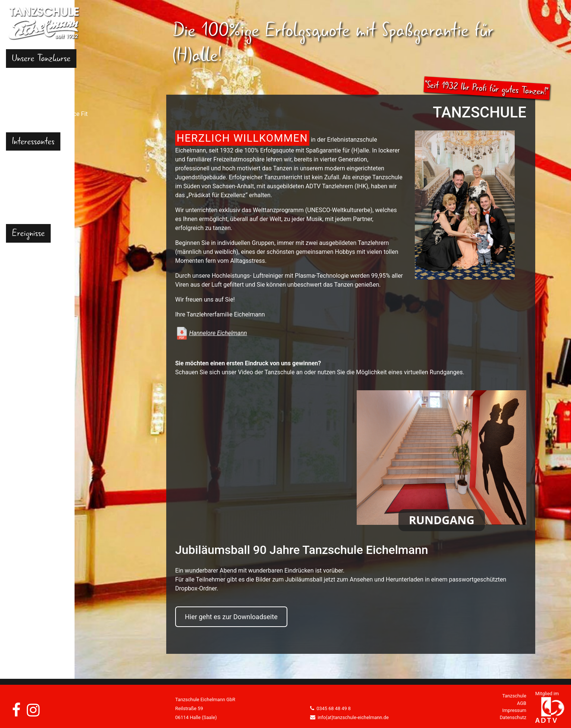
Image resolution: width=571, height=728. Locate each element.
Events (21, 271)
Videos (21, 262)
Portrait (22, 170)
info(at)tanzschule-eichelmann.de (353, 717)
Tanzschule (514, 696)
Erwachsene (28, 96)
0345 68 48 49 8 (334, 708)
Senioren (23, 123)
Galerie (21, 253)
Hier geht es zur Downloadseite (231, 617)
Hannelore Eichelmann (218, 333)
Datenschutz (513, 717)
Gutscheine (27, 179)
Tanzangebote (31, 197)
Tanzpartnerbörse (35, 206)
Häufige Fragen (32, 161)
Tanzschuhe (28, 188)
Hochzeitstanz (31, 105)
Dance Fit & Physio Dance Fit (50, 114)
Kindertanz (26, 78)
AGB (522, 703)
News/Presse (30, 280)
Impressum (514, 710)
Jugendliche (28, 87)
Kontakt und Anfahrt (39, 215)
